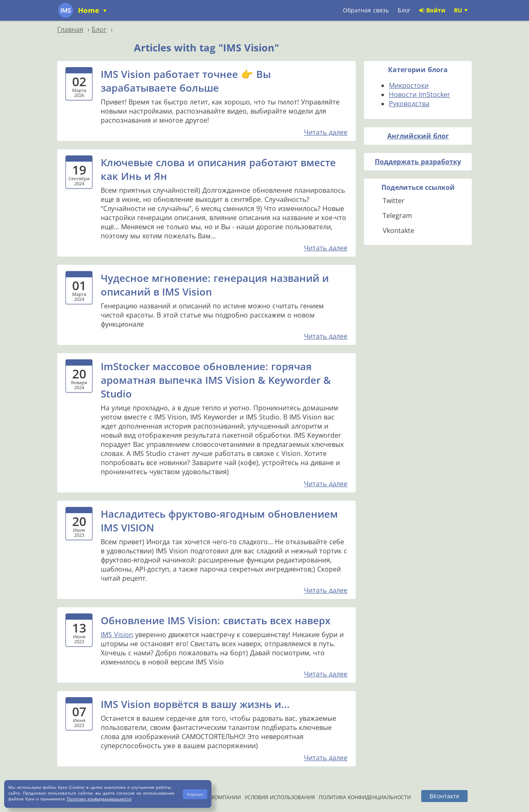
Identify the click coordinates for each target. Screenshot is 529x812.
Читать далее (326, 132)
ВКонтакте (444, 796)
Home (90, 10)
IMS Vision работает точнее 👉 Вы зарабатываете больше (186, 81)
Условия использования (280, 797)
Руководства (409, 104)
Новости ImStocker (420, 95)
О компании (223, 797)
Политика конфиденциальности (365, 797)
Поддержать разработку (418, 162)
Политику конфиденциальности (99, 799)
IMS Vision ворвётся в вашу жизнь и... (195, 704)
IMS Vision (117, 635)
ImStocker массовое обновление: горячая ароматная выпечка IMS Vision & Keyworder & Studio (216, 380)
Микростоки (409, 85)
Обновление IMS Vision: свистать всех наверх (216, 620)
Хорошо (195, 794)
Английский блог (418, 136)
